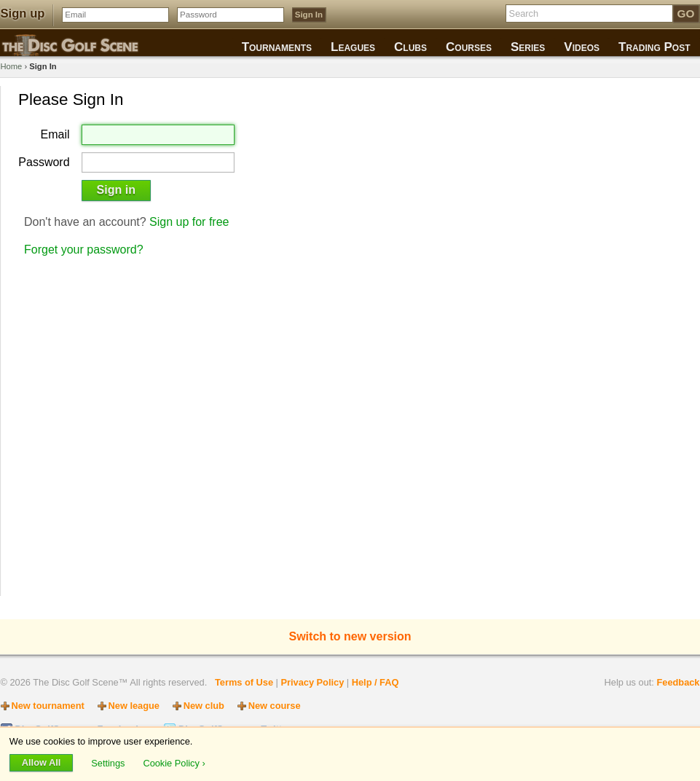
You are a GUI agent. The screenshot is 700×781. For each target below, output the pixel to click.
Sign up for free (189, 222)
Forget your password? (84, 250)
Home (12, 66)
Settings (109, 762)
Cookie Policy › (174, 762)
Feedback (678, 682)
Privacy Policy (312, 682)
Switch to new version (350, 636)
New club (204, 706)
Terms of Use (244, 682)
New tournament (48, 706)
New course (275, 706)
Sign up (23, 13)
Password (44, 162)
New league (134, 706)
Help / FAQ (375, 682)
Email (55, 135)
